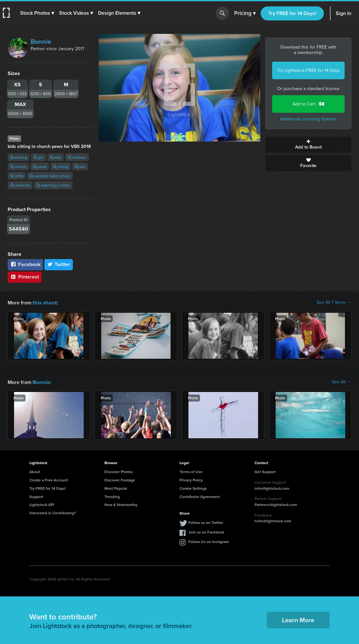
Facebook (25, 264)
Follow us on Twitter (206, 522)
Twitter (59, 264)
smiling (19, 157)
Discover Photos (119, 471)
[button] (37, 13)
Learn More (298, 619)
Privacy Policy (191, 479)
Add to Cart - (309, 104)
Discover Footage (120, 479)
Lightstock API (42, 504)
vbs (80, 167)
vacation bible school (50, 176)
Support (36, 496)
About (35, 471)
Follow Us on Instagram (209, 541)
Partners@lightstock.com (276, 504)
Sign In (344, 13)
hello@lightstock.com (273, 520)
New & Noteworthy (121, 504)
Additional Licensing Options (308, 119)
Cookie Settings (193, 488)
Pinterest (25, 277)
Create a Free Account (49, 479)
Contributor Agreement (200, 496)
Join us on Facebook (206, 531)
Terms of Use (191, 471)
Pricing (245, 13)
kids (56, 157)
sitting (61, 167)
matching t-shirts (53, 185)
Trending (112, 496)
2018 (17, 176)
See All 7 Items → (334, 303)
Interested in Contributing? (53, 512)
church (18, 167)
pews (40, 167)
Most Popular (116, 488)
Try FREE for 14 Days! (292, 13)
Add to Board (308, 145)
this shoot (44, 302)
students (20, 185)
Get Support (265, 471)
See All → (342, 382)
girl (38, 157)
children (77, 157)
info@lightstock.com (272, 488)
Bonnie (41, 42)
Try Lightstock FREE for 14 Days (309, 70)
